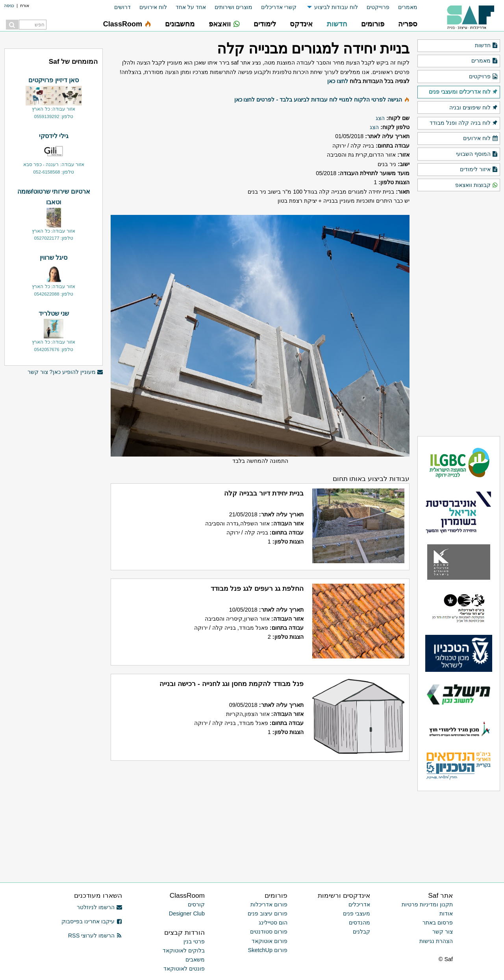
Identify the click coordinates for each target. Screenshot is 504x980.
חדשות (486, 46)
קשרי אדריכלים (279, 7)
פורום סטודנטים (269, 932)
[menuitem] (403, 7)
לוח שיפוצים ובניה (474, 108)
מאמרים (408, 7)
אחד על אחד (191, 7)
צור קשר (443, 932)
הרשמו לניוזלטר (99, 907)
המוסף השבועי (477, 154)
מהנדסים (359, 923)
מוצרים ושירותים (233, 7)
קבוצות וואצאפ (477, 185)
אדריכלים (359, 904)
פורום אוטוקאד (270, 941)
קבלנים (361, 932)
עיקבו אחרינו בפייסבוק (92, 921)
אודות (446, 913)
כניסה (9, 6)
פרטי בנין (194, 941)
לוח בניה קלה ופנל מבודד (464, 123)
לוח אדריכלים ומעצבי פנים (463, 92)
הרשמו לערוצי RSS (95, 936)
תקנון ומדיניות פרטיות (427, 904)
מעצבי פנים (357, 913)
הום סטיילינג (273, 923)
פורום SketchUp (268, 950)
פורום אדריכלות (269, 904)
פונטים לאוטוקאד (184, 969)
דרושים (122, 7)
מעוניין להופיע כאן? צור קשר (65, 372)
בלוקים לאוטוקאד (184, 950)
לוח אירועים (153, 7)
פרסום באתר (438, 923)
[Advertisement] (54, 501)
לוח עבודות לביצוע (336, 7)
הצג (380, 118)
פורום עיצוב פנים (268, 913)
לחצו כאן (338, 81)
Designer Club (187, 913)
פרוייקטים (378, 7)
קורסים (196, 904)
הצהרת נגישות (436, 941)
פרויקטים (484, 77)
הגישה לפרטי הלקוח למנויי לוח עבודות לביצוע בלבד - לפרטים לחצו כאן (318, 100)
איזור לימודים (479, 170)
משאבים (195, 960)
